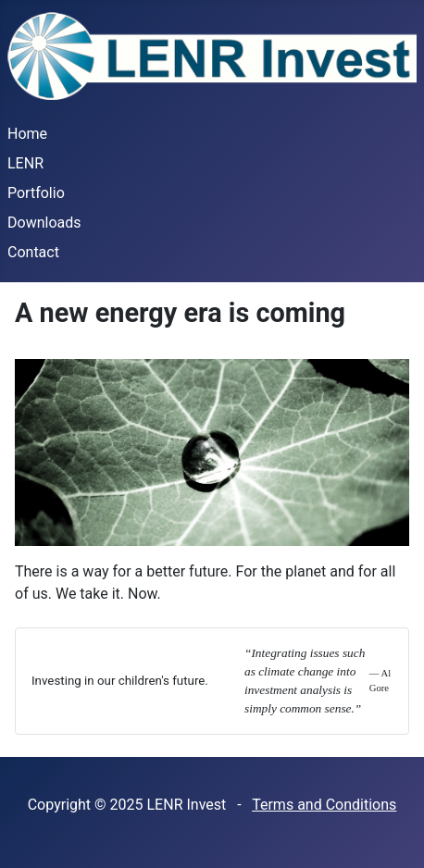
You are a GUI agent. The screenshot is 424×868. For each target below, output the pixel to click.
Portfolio (36, 193)
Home (27, 134)
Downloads (44, 223)
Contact (33, 252)
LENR (25, 163)
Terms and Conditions (324, 805)
